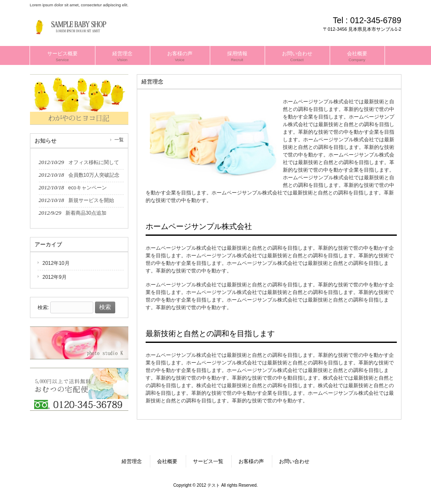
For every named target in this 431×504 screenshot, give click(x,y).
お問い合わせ (294, 461)
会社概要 (167, 461)
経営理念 (132, 461)
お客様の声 (251, 461)
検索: (43, 307)
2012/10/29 (79, 162)
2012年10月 (56, 263)
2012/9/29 (73, 213)
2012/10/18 (79, 175)
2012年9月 (55, 277)
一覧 (119, 140)
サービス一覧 (208, 461)
